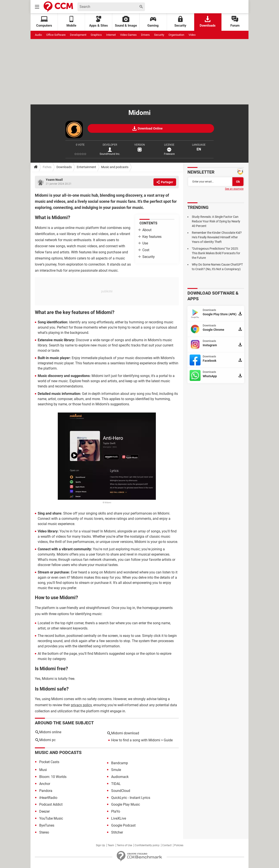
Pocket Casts (49, 762)
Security (180, 22)
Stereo (44, 832)
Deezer (44, 811)
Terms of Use (124, 845)
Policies (179, 845)
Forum (235, 22)
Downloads (208, 22)
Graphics (96, 35)
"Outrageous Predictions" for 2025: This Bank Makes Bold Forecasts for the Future (216, 253)
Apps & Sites (99, 22)
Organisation (176, 35)
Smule (116, 770)
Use (145, 243)
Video (192, 35)
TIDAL (116, 784)
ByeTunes (47, 825)
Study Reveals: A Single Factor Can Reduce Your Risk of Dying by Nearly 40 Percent (216, 221)
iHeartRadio (48, 798)
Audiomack (120, 777)
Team (111, 845)
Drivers (145, 35)
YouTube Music (51, 818)
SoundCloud (121, 791)
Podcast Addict (51, 804)
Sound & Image (126, 22)
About (147, 230)
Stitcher (117, 832)
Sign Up (100, 845)
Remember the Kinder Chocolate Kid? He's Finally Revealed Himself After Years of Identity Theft (217, 237)
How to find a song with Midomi (136, 740)
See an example (234, 189)
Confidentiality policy (147, 845)
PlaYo (116, 811)
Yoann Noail (54, 180)
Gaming (153, 22)
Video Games (128, 35)
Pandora (46, 791)
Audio (38, 35)
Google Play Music (126, 804)
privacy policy (81, 705)
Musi (43, 770)
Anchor (45, 784)
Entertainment (86, 167)
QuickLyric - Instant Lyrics (131, 798)
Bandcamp (120, 763)
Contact (167, 845)
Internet (111, 35)
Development (78, 35)
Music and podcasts (115, 167)
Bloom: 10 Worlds (53, 777)
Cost (146, 250)
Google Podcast (123, 825)
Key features (152, 237)
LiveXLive (119, 818)
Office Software (56, 35)
